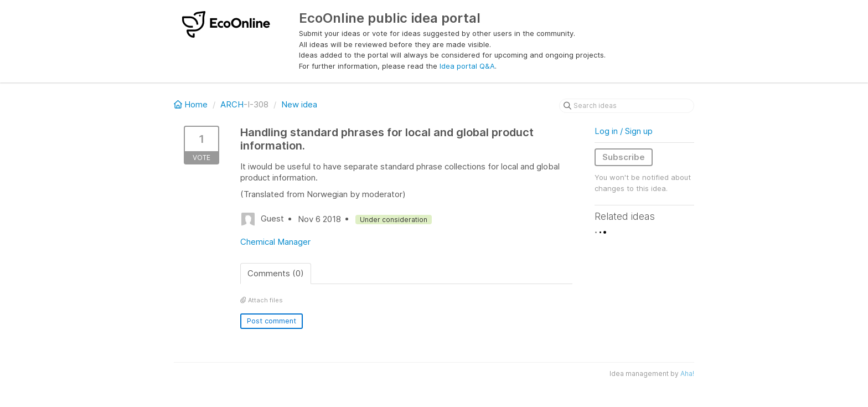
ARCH (232, 104)
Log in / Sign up (624, 131)
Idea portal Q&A (467, 66)
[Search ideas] (627, 106)
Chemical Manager (275, 242)
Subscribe (624, 157)
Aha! (687, 373)
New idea (299, 104)
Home (192, 104)
